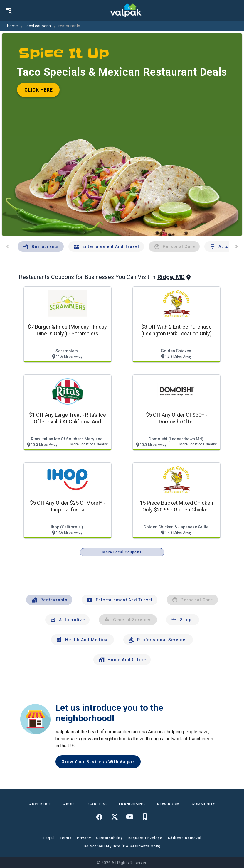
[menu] (9, 10)
